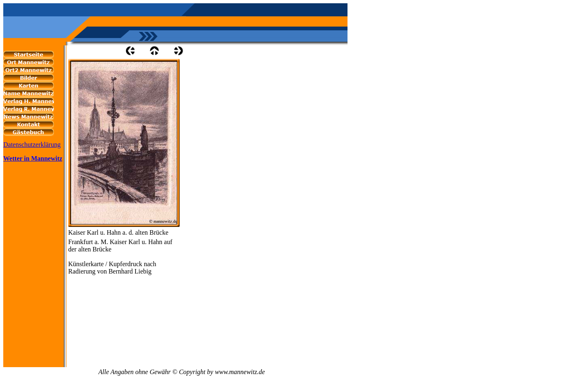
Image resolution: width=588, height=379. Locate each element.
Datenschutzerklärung (32, 145)
